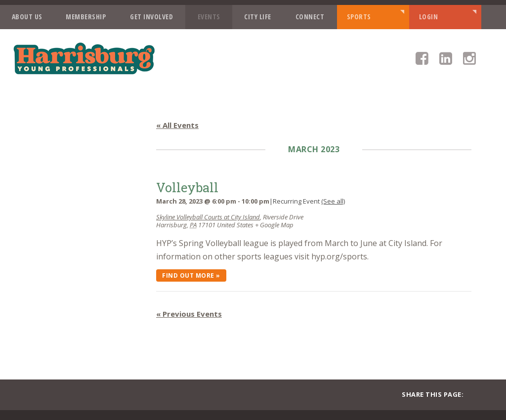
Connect (310, 17)
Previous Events (189, 314)
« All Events (177, 125)
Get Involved (151, 17)
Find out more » (191, 275)
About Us (27, 17)
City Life (258, 17)
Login (429, 17)
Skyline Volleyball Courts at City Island (208, 217)
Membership (86, 17)
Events (209, 17)
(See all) (333, 201)
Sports (359, 17)
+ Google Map (274, 225)
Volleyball (187, 187)
